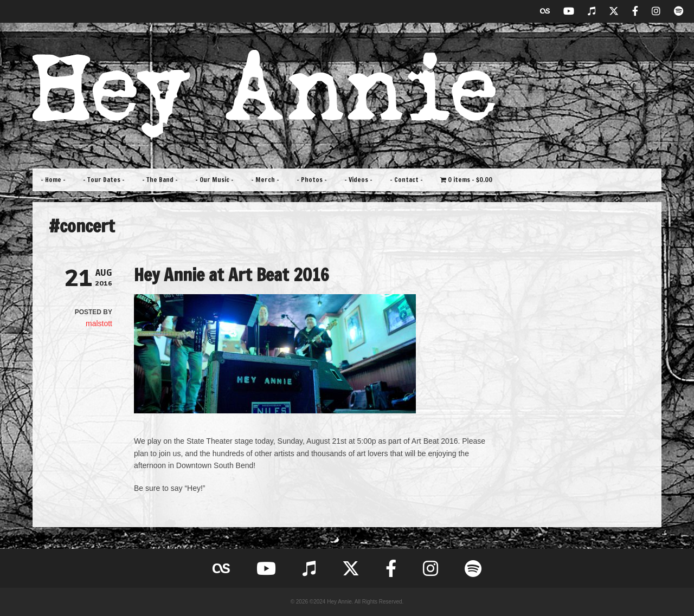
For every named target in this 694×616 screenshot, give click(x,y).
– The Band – (160, 180)
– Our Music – (214, 180)
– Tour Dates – (104, 180)
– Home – (53, 180)
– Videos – (358, 180)
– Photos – (312, 180)
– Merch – (265, 180)
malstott (99, 323)
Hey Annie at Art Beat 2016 (232, 275)
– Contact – (406, 180)
